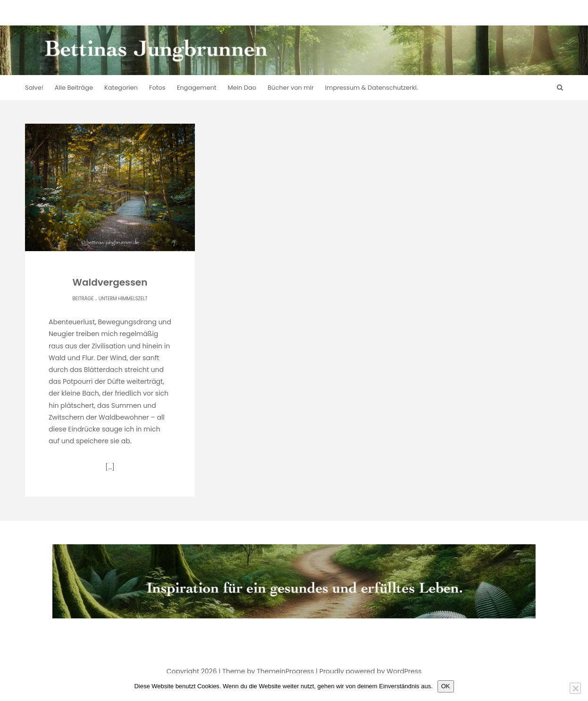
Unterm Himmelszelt (123, 299)
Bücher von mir (291, 88)
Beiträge (83, 299)
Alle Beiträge (74, 88)
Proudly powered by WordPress (370, 671)
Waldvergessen (110, 282)
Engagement (197, 88)
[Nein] (575, 688)
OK (446, 686)
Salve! (34, 88)
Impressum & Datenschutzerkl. (372, 88)
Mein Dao (242, 88)
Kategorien (121, 88)
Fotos (157, 88)
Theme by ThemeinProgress (268, 671)
